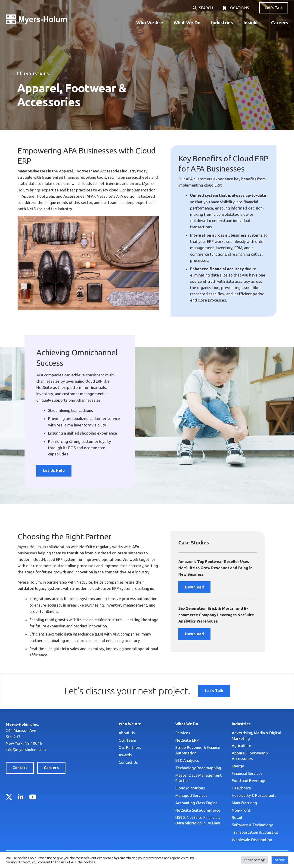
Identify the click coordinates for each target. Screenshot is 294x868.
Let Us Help (54, 471)
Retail (237, 817)
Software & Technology (252, 825)
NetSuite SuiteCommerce (198, 810)
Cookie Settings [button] (255, 860)
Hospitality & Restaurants (254, 795)
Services (183, 733)
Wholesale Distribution (252, 840)
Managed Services (191, 795)
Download (194, 587)
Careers (280, 23)
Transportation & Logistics (255, 832)
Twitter (9, 797)
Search (206, 8)
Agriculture (241, 746)
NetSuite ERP (187, 740)
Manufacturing (244, 803)
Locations (239, 8)
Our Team (127, 740)
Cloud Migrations (190, 788)
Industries (222, 23)
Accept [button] (280, 860)
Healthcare (241, 788)
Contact (20, 768)
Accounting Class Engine (197, 803)
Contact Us (128, 762)
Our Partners (130, 747)
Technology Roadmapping (198, 768)
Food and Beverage (249, 781)
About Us (127, 733)
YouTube (33, 797)
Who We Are (150, 23)
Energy (238, 766)
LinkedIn (21, 797)
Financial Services (247, 773)
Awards (125, 755)
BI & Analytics (187, 760)
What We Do (187, 23)
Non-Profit (241, 810)
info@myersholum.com (26, 749)
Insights (252, 23)
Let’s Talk (274, 8)
